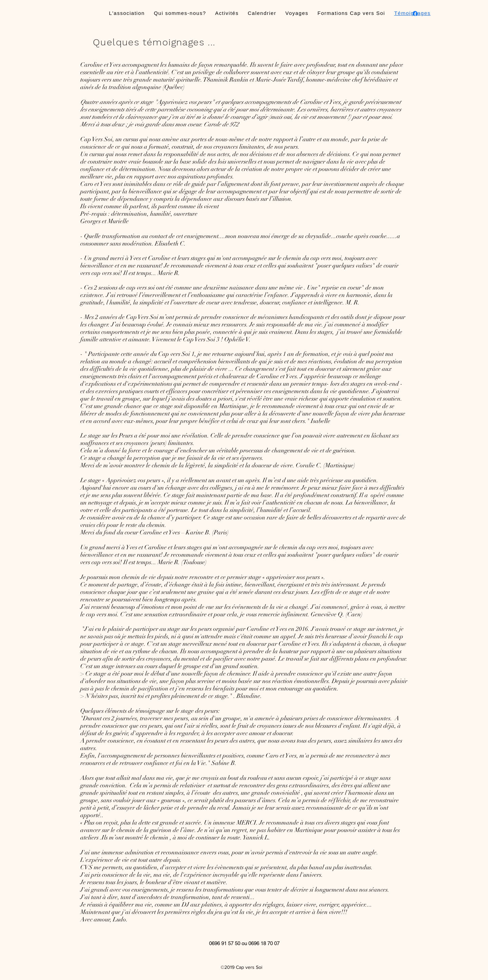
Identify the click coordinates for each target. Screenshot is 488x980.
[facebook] (415, 14)
